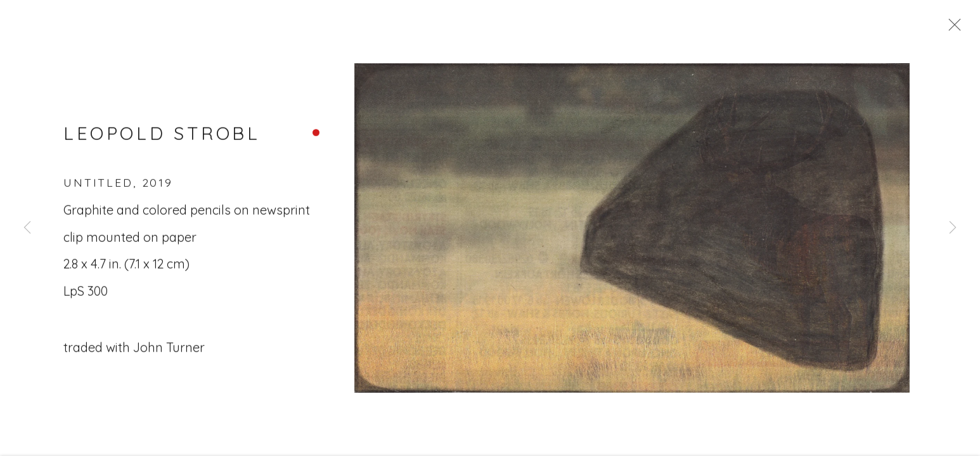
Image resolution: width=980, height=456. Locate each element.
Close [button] (951, 28)
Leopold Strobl (162, 136)
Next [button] (953, 228)
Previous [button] (27, 228)
